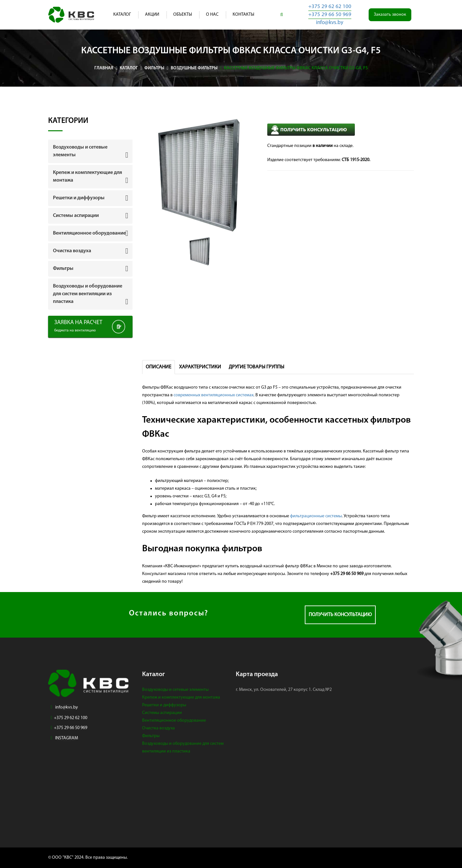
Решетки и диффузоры (164, 705)
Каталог (122, 15)
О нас (212, 15)
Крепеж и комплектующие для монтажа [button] (87, 176)
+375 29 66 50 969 (330, 15)
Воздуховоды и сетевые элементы (175, 690)
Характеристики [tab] (200, 367)
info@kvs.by (330, 23)
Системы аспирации (162, 713)
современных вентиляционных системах (214, 395)
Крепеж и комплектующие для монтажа (181, 697)
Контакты (243, 15)
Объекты (183, 15)
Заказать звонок (390, 15)
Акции (152, 15)
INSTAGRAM (67, 738)
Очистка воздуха (158, 728)
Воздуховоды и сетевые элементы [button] (80, 151)
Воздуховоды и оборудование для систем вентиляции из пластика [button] (88, 294)
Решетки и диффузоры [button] (79, 198)
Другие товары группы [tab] (257, 367)
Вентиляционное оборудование (174, 721)
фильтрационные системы (316, 516)
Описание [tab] (158, 367)
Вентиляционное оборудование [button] (89, 233)
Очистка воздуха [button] (72, 251)
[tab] (90, 151)
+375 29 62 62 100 (330, 7)
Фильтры (151, 736)
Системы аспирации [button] (76, 216)
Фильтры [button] (63, 269)
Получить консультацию (340, 615)
